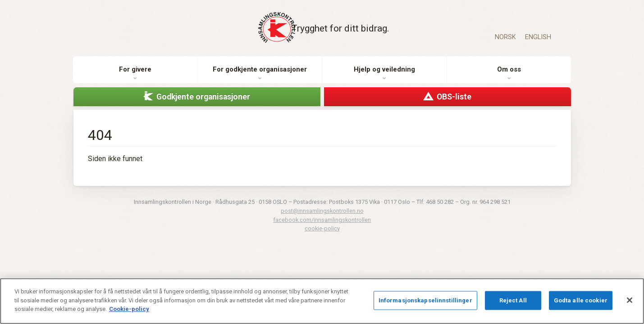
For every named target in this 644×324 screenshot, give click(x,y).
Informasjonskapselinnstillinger (425, 300)
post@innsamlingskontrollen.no (322, 218)
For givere (135, 76)
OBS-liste (454, 103)
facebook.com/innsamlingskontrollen (322, 226)
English (538, 37)
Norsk (505, 37)
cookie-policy (322, 235)
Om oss (509, 76)
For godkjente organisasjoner (260, 76)
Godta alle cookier (581, 300)
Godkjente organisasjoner (203, 103)
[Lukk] (630, 300)
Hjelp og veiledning (384, 76)
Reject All (513, 300)
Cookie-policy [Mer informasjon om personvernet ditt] (129, 309)
